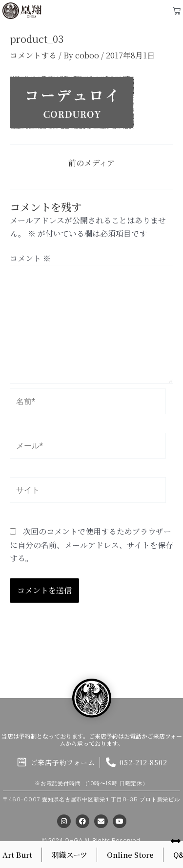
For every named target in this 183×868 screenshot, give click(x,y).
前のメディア (91, 163)
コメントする (33, 55)
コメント (30, 258)
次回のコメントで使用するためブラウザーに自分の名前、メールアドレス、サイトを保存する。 (91, 545)
